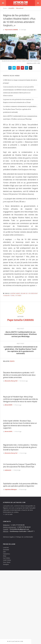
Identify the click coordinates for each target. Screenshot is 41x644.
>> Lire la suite (8, 514)
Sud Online (6, 558)
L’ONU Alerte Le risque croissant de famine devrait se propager (20, 82)
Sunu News (7, 562)
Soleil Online (7, 560)
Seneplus (6, 564)
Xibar (5, 556)
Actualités (11, 8)
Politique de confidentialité (24, 537)
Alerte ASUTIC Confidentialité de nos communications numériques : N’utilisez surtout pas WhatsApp (20, 118)
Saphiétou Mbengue (11, 489)
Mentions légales (9, 537)
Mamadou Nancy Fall (11, 381)
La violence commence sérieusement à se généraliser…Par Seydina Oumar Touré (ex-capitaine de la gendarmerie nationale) (20, 109)
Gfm (4, 552)
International (19, 8)
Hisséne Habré (15, 293)
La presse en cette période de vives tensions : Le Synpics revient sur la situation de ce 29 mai (18, 101)
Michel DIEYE (8, 405)
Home (5, 8)
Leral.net (6, 548)
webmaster (8, 470)
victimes (18, 295)
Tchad (12, 295)
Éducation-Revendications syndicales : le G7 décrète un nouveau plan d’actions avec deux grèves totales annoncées (19, 375)
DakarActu (6, 554)
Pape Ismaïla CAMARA (11, 30)
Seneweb (6, 550)
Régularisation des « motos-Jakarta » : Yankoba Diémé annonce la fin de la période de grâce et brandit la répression (20, 447)
